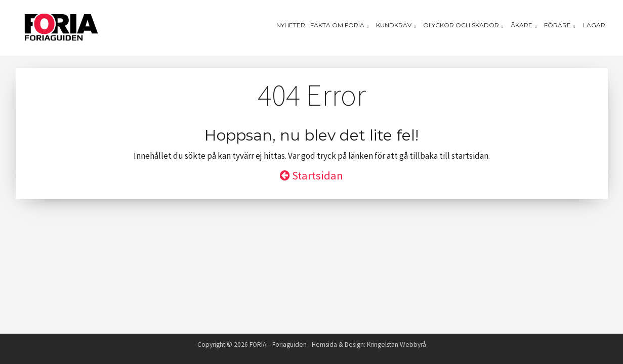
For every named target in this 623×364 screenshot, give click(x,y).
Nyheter (291, 25)
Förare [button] (561, 25)
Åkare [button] (525, 25)
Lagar (594, 25)
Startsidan (311, 175)
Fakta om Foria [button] (341, 25)
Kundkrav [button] (397, 25)
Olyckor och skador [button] (464, 25)
